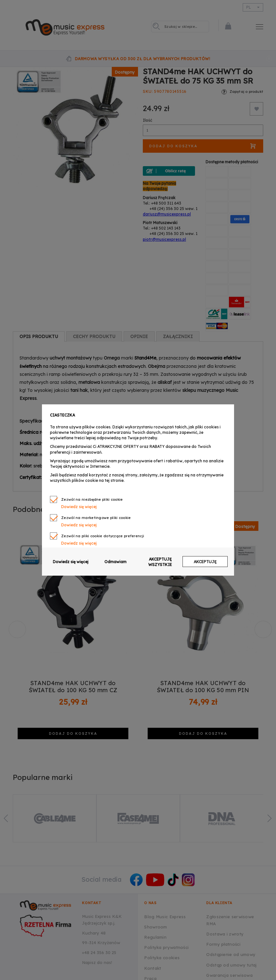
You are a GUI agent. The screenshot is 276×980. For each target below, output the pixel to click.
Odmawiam (115, 562)
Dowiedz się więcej (79, 507)
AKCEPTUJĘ (205, 562)
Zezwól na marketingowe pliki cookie (96, 518)
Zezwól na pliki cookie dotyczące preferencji (103, 536)
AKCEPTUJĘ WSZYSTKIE (160, 562)
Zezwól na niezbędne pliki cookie (92, 499)
